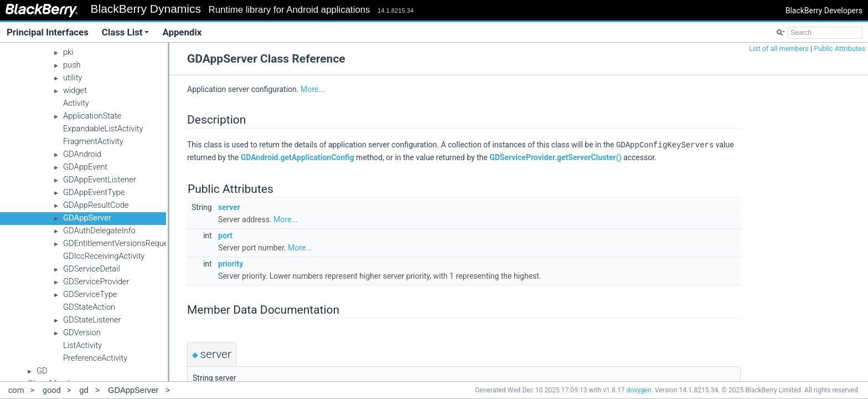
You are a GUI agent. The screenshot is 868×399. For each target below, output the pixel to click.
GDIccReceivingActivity (104, 256)
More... (312, 89)
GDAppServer (87, 218)
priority (231, 263)
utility (73, 78)
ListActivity (82, 345)
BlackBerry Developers (824, 11)
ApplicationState (92, 116)
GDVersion (82, 332)
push (72, 65)
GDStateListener (92, 320)
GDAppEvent (85, 167)
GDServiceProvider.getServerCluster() (555, 157)
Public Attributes (839, 48)
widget (75, 90)
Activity (76, 103)
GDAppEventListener (100, 180)
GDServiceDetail (92, 269)
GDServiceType (90, 294)
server (229, 207)
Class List (126, 32)
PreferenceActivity (95, 358)
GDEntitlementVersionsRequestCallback (134, 243)
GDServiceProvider (96, 282)
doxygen (639, 390)
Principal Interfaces (48, 32)
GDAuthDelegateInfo (99, 231)
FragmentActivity (93, 141)
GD (42, 371)
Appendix (182, 32)
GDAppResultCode (96, 205)
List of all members (779, 48)
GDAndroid (82, 154)
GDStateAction (89, 307)
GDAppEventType (94, 192)
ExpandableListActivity (103, 129)
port (225, 235)
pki (68, 52)
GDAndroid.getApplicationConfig (298, 157)
